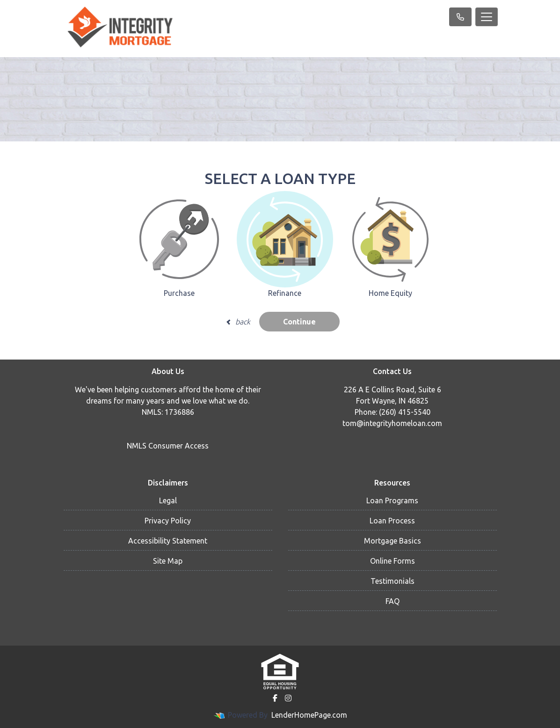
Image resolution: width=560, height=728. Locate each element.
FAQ (393, 601)
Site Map (168, 561)
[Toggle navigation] (487, 17)
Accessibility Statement (168, 541)
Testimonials (393, 581)
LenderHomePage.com (309, 715)
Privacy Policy (168, 521)
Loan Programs (392, 500)
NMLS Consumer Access (168, 446)
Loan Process (392, 521)
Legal (168, 500)
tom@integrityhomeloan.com (392, 423)
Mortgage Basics (393, 541)
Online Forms (393, 561)
